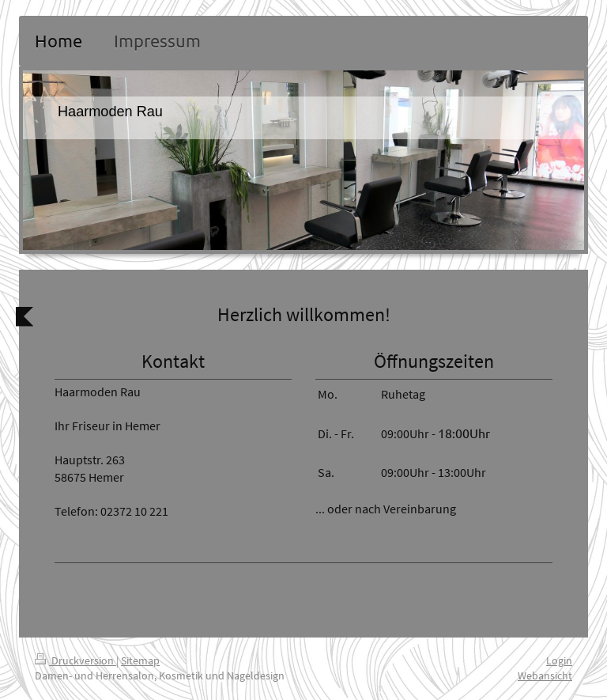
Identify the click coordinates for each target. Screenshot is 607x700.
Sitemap (140, 660)
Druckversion (75, 660)
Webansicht (545, 675)
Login (559, 660)
